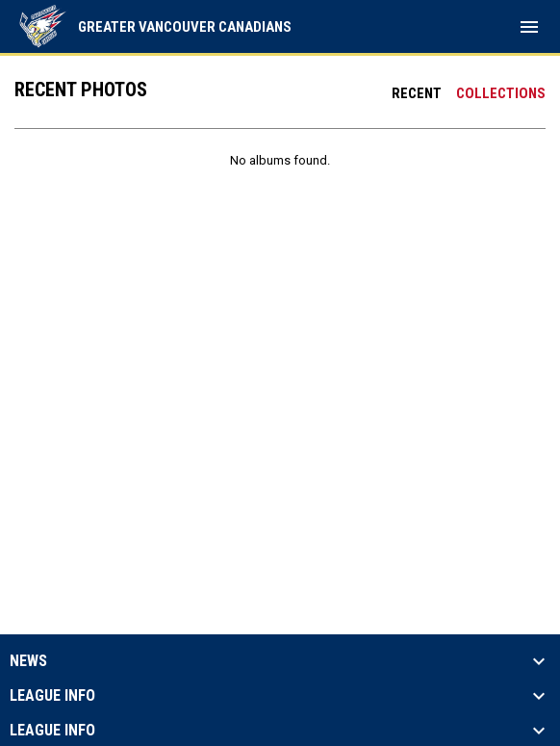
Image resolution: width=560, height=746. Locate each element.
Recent (417, 93)
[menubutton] (529, 27)
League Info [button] (52, 696)
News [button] (28, 661)
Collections (501, 93)
